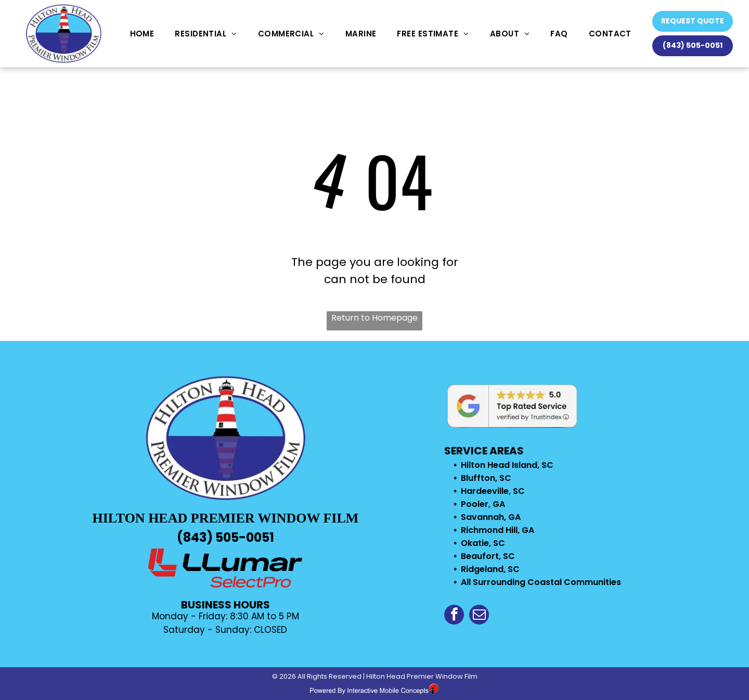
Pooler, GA (483, 504)
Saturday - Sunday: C (212, 630)
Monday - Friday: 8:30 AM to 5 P (222, 616)
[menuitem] (142, 34)
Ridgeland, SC (490, 569)
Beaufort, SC (488, 556)
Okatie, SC (483, 543)
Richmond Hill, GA (498, 530)
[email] (479, 616)
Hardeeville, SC (493, 491)
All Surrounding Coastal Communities (541, 582)
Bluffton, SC (486, 478)
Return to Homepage (374, 318)
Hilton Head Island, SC (507, 465)
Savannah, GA (491, 517)
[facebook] (454, 616)
